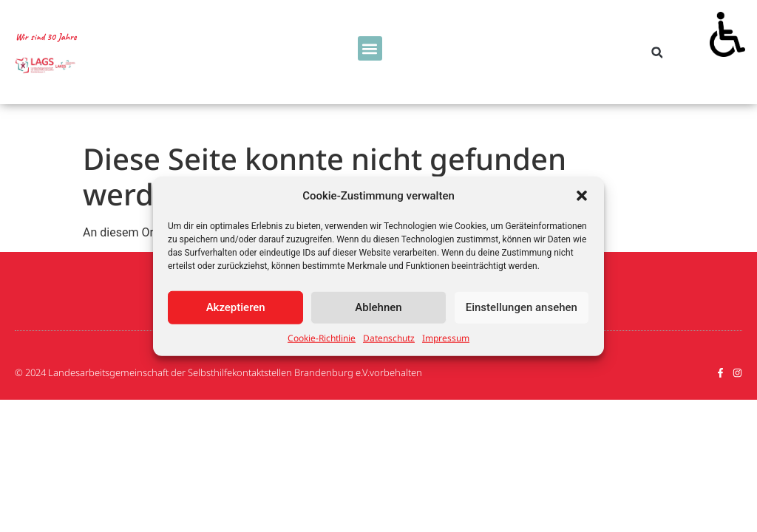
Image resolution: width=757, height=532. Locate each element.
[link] (727, 30)
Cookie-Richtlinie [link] (322, 337)
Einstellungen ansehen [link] (522, 307)
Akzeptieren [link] (236, 307)
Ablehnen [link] (378, 307)
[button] (582, 196)
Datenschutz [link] (389, 337)
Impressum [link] (446, 337)
